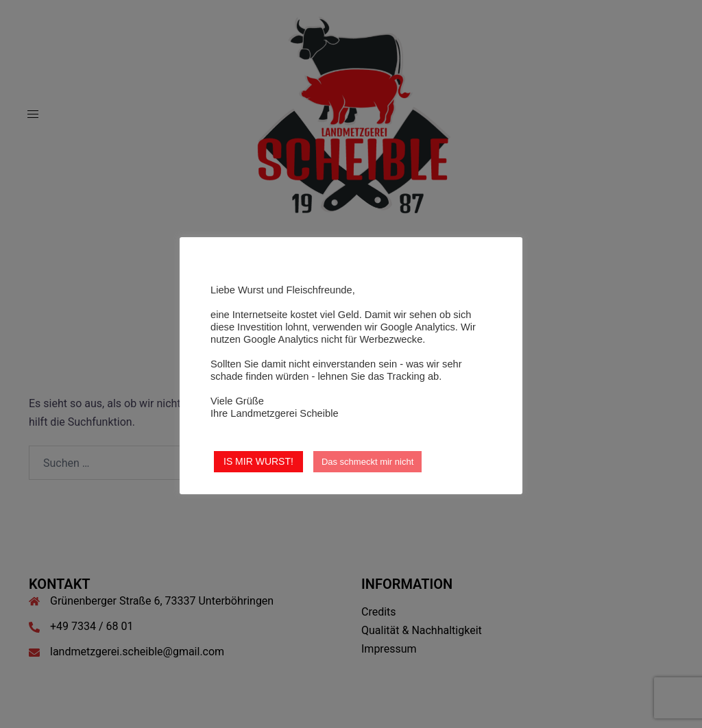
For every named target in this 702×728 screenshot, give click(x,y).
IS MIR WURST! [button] (258, 461)
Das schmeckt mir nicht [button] (367, 462)
